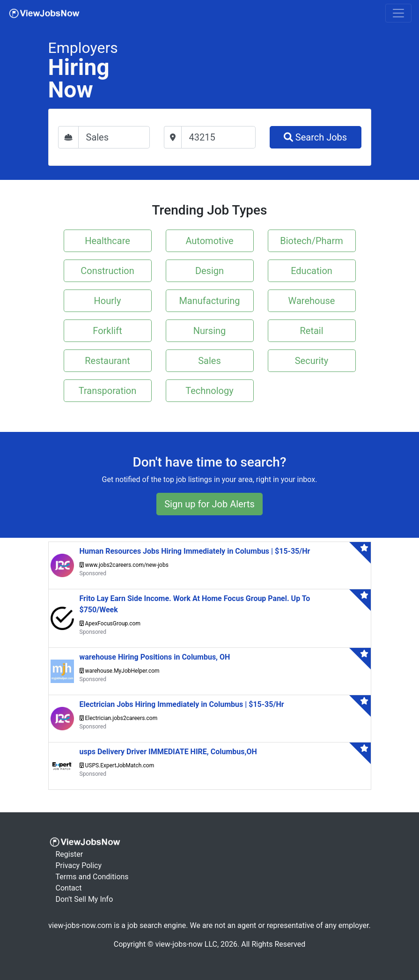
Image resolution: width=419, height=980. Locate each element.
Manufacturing (209, 301)
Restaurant (107, 361)
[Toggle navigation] (398, 13)
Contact (69, 888)
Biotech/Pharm (311, 241)
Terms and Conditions (92, 877)
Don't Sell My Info (85, 899)
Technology (209, 391)
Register (70, 854)
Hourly (108, 301)
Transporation (108, 391)
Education (312, 271)
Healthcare (107, 241)
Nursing (210, 331)
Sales (209, 361)
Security (312, 361)
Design (209, 271)
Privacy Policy (79, 865)
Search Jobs (315, 137)
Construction (107, 271)
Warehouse (312, 301)
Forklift (107, 331)
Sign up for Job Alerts (209, 504)
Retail (311, 331)
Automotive (209, 241)
